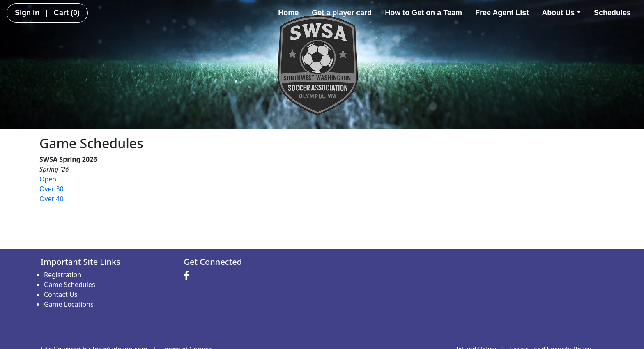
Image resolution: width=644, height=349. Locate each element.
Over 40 (52, 199)
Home (288, 13)
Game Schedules (70, 285)
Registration (63, 275)
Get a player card (342, 13)
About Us (561, 13)
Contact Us (61, 294)
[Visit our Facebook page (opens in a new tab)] (189, 276)
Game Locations (69, 304)
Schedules (612, 13)
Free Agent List (502, 13)
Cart (67, 13)
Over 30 (52, 189)
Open (48, 179)
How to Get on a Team (423, 13)
